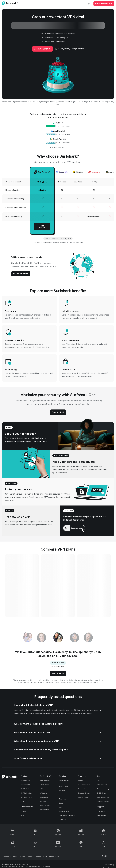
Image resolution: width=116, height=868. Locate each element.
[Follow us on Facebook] (5, 856)
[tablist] (58, 638)
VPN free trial (44, 809)
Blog (60, 807)
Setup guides (102, 815)
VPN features (44, 785)
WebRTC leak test (103, 797)
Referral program (84, 797)
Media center (63, 795)
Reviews (43, 801)
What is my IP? (102, 785)
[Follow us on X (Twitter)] (14, 856)
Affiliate (81, 781)
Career (61, 803)
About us (62, 791)
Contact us (63, 819)
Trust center (63, 799)
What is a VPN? (45, 781)
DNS (98, 781)
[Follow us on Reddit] (45, 856)
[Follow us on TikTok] (51, 856)
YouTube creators (84, 785)
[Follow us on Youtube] (38, 856)
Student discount (84, 789)
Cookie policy (109, 865)
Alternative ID (59, 469)
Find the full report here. (75, 242)
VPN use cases (45, 789)
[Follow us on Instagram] (30, 856)
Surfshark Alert (26, 789)
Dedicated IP (44, 797)
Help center (101, 811)
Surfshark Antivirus (13, 494)
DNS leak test (102, 793)
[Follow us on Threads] (22, 856)
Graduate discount (84, 793)
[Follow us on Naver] (57, 856)
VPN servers (44, 793)
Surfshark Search (71, 520)
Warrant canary (64, 811)
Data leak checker (103, 801)
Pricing (23, 801)
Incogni (23, 811)
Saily (22, 815)
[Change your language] (108, 856)
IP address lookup (103, 789)
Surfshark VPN (40, 441)
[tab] (58, 638)
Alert (7, 521)
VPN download (45, 805)
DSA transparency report (67, 815)
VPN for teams (64, 781)
